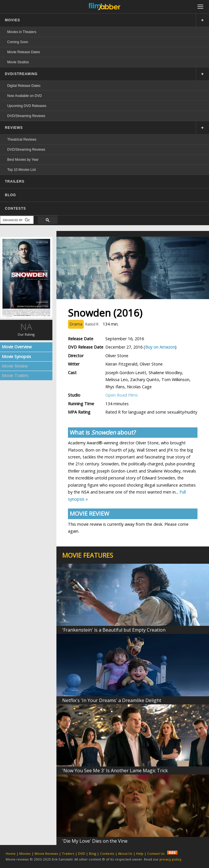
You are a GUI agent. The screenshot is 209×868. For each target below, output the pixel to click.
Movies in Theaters (22, 32)
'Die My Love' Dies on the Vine (95, 841)
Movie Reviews (46, 853)
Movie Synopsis (16, 356)
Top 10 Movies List (21, 170)
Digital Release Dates (24, 86)
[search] (16, 220)
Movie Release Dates (24, 52)
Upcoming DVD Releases (27, 106)
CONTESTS (15, 209)
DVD (82, 853)
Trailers (68, 853)
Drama (76, 324)
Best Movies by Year (23, 160)
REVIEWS (14, 128)
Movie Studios (18, 62)
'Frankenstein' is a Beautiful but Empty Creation (114, 630)
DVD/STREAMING (21, 74)
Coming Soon (18, 42)
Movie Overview (17, 347)
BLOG (11, 195)
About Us (125, 853)
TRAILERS (15, 181)
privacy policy (170, 859)
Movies (25, 853)
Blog (93, 853)
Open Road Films (122, 395)
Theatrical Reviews (22, 139)
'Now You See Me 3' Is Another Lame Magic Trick (115, 771)
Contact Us (156, 853)
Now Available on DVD (25, 96)
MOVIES (13, 20)
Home (11, 853)
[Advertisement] (26, 472)
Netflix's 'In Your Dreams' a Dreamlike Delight (112, 700)
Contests (107, 853)
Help (140, 853)
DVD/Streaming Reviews (26, 116)
